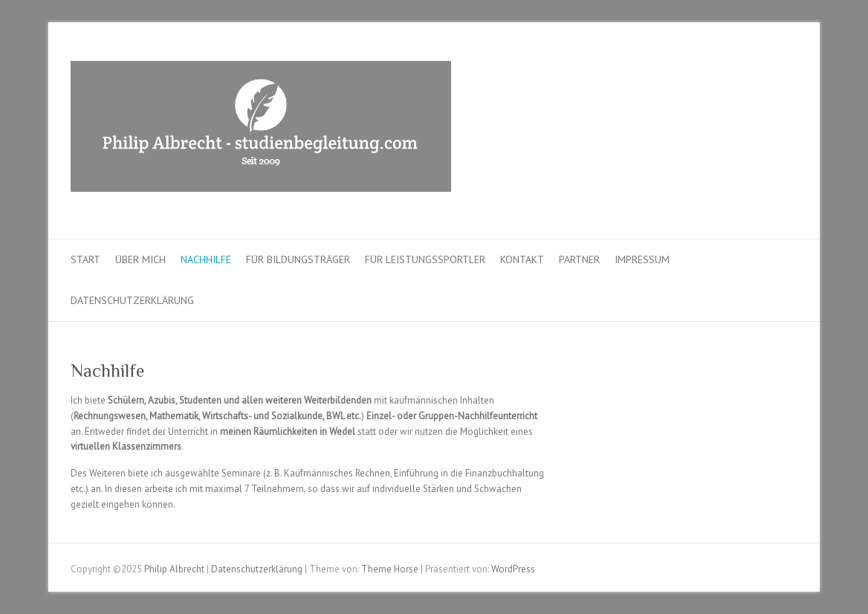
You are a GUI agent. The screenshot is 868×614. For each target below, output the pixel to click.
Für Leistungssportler (425, 259)
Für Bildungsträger (298, 259)
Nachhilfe (206, 259)
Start (85, 259)
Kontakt (522, 259)
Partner (579, 259)
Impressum (642, 259)
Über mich (140, 259)
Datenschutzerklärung (132, 300)
